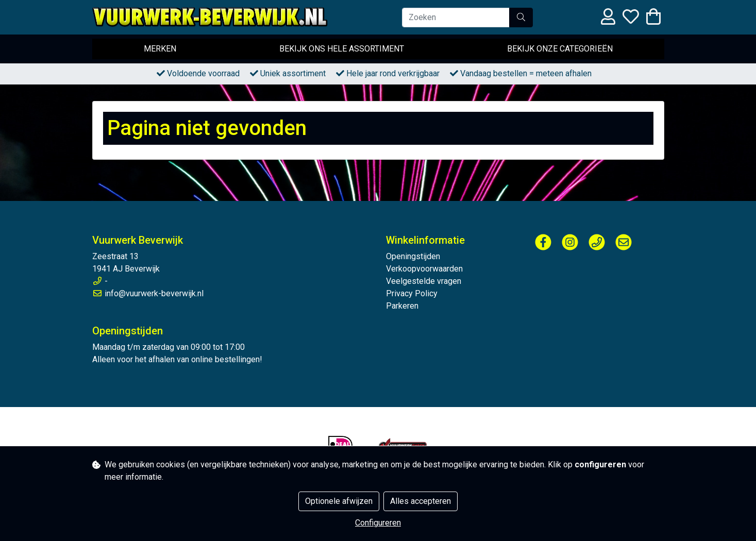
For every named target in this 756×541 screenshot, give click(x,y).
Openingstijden (413, 256)
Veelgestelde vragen (424, 281)
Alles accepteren (421, 501)
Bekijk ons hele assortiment (342, 49)
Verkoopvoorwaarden (424, 269)
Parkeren (402, 306)
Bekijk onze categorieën (560, 49)
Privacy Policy (412, 293)
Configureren (378, 523)
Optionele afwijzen (339, 501)
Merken (160, 49)
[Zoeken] (456, 18)
